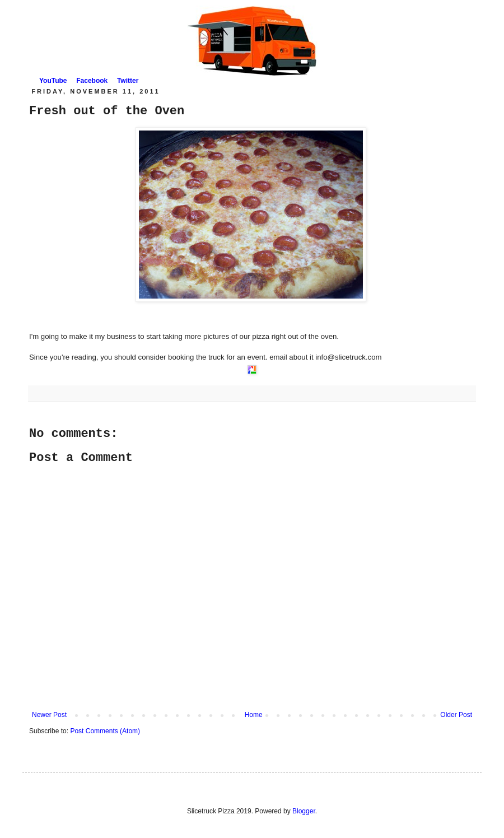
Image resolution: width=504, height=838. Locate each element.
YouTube (53, 81)
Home (254, 715)
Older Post (456, 715)
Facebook (92, 81)
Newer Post (49, 715)
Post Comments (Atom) (105, 731)
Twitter (128, 81)
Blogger (304, 811)
